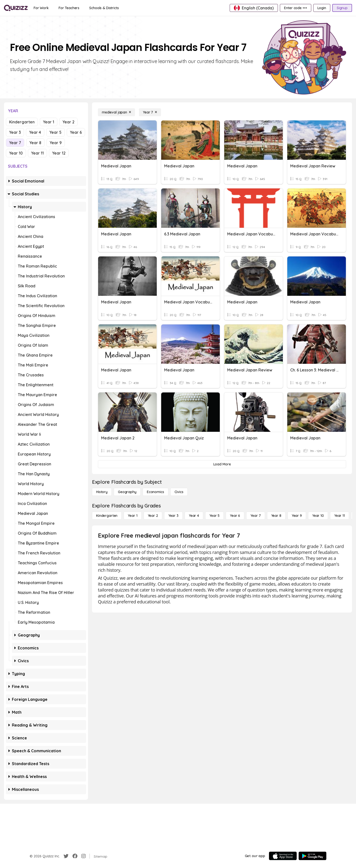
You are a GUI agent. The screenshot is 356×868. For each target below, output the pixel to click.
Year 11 (37, 153)
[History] (102, 492)
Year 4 (35, 132)
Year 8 (35, 143)
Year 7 (15, 143)
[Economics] (156, 492)
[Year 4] (194, 516)
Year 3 (15, 132)
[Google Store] (312, 856)
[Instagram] (84, 856)
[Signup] (342, 8)
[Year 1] (133, 516)
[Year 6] (235, 516)
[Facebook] (75, 856)
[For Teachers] (69, 8)
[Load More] (222, 464)
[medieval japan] (116, 112)
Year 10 (16, 153)
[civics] (179, 492)
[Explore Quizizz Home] (16, 8)
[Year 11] (340, 516)
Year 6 (76, 132)
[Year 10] (318, 516)
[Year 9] (297, 516)
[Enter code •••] (295, 8)
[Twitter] (66, 856)
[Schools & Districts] (104, 8)
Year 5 (56, 132)
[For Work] (41, 8)
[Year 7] (150, 112)
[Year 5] (214, 516)
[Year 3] (173, 516)
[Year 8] (276, 516)
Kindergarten (22, 122)
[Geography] (127, 492)
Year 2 (68, 122)
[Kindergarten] (107, 516)
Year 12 (59, 153)
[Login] (322, 8)
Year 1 (49, 122)
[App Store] (283, 856)
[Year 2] (153, 516)
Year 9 (56, 143)
